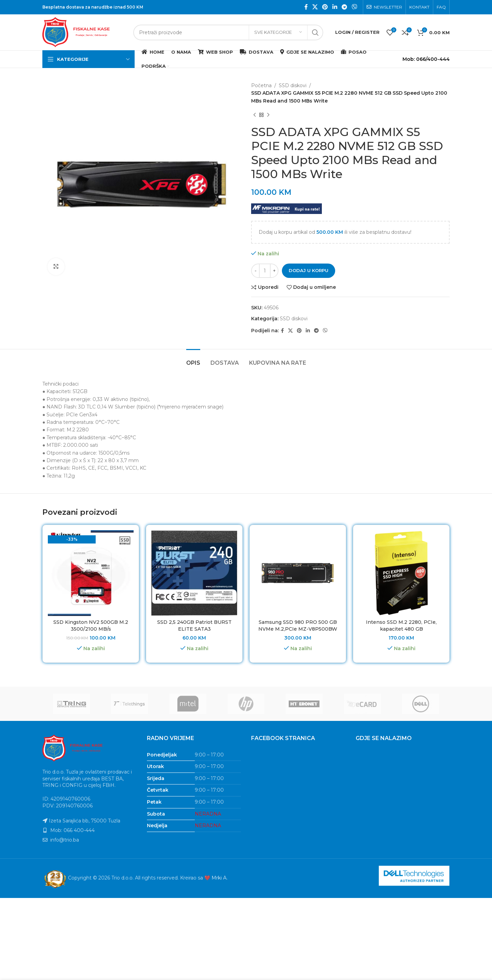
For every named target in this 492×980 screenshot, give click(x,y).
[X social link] (315, 7)
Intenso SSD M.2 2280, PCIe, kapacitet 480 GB (401, 626)
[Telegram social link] (344, 7)
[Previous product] (255, 115)
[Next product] (268, 115)
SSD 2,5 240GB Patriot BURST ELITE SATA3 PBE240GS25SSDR (194, 629)
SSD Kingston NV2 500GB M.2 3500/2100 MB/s (91, 626)
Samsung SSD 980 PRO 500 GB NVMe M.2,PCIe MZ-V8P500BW (298, 626)
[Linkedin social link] (335, 7)
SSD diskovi (293, 85)
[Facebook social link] (306, 7)
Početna (261, 85)
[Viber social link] (354, 7)
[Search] (228, 32)
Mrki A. (220, 878)
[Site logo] (84, 32)
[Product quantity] (265, 271)
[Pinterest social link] (325, 7)
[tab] (193, 359)
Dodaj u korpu (309, 270)
